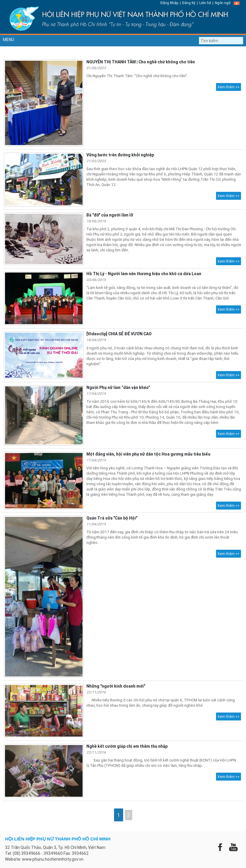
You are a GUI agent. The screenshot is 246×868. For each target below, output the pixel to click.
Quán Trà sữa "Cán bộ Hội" (112, 518)
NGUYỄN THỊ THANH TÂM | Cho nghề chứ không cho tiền (141, 62)
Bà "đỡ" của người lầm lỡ (110, 215)
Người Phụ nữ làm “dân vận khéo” (118, 388)
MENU (9, 40)
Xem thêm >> (229, 87)
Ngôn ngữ (223, 3)
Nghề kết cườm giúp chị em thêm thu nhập (127, 746)
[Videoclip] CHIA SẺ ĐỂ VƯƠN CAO (119, 334)
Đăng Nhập (169, 3)
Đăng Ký (189, 3)
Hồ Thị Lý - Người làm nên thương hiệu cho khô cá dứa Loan (144, 274)
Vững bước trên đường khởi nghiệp (120, 155)
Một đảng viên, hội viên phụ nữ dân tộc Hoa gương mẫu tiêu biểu (148, 454)
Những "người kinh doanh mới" (116, 686)
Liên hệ (205, 3)
